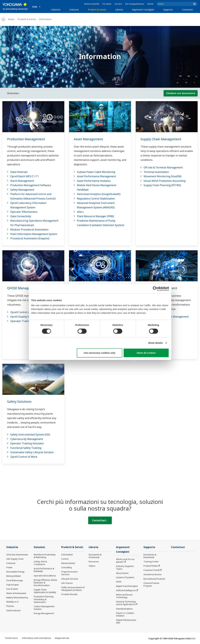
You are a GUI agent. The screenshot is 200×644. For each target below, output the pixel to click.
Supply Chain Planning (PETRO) (162, 185)
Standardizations (124, 609)
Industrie (56, 10)
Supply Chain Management (161, 139)
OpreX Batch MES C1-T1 (24, 176)
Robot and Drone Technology (124, 596)
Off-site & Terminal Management (163, 167)
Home (11, 19)
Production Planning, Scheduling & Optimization (44, 599)
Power (9, 567)
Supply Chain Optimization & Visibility (45, 591)
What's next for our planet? (125, 560)
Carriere (118, 4)
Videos (92, 566)
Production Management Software (31, 185)
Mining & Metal (13, 576)
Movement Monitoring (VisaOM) (163, 176)
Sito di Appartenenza (135, 4)
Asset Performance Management (96, 176)
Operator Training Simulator (27, 321)
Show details (155, 343)
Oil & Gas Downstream (17, 555)
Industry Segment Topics (125, 567)
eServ (80, 212)
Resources (94, 562)
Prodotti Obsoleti (69, 594)
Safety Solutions (19, 402)
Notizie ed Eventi (92, 4)
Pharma (10, 606)
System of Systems (125, 577)
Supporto (168, 10)
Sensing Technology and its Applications (126, 603)
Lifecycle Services (70, 579)
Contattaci (187, 10)
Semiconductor (14, 610)
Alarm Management (22, 181)
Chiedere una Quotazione (181, 93)
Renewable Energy (15, 572)
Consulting (67, 567)
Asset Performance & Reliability (44, 570)
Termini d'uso (11, 638)
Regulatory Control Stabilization (96, 199)
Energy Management (44, 613)
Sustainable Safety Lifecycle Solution (32, 452)
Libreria (119, 10)
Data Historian (19, 172)
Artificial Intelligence (126, 590)
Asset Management (88, 139)
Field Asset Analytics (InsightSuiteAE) (99, 194)
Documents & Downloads (95, 556)
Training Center (151, 562)
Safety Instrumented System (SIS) (30, 435)
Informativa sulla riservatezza (36, 638)
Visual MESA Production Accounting (165, 181)
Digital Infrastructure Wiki (126, 621)
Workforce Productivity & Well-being (45, 556)
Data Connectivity (21, 216)
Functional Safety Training (26, 448)
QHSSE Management (23, 288)
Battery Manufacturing (17, 597)
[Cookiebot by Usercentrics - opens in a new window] (155, 289)
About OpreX (122, 573)
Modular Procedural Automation (29, 230)
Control (65, 559)
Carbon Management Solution (44, 608)
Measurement (68, 563)
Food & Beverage (15, 580)
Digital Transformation (127, 586)
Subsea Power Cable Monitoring (96, 172)
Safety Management (22, 190)
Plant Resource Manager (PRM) (95, 216)
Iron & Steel (12, 589)
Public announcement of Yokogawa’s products (73, 589)
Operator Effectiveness (24, 212)
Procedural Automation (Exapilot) (30, 238)
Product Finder (150, 566)
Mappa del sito (62, 638)
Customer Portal (151, 570)
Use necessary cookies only (99, 353)
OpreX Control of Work (24, 312)
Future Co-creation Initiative (125, 614)
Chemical (11, 563)
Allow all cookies (146, 353)
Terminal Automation (156, 172)
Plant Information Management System (34, 234)
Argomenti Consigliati (143, 10)
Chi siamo (107, 4)
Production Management (26, 139)
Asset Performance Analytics (94, 181)
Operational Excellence (45, 576)
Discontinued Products (154, 579)
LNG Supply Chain (15, 559)
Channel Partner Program (151, 584)
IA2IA (119, 582)
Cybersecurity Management (27, 439)
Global (150, 4)
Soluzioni (74, 10)
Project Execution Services (70, 573)
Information (67, 555)
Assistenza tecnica (152, 574)
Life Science (67, 583)
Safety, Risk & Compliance (40, 563)
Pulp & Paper (13, 585)
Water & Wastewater (16, 593)
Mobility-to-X (12, 602)
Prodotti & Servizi (97, 10)
